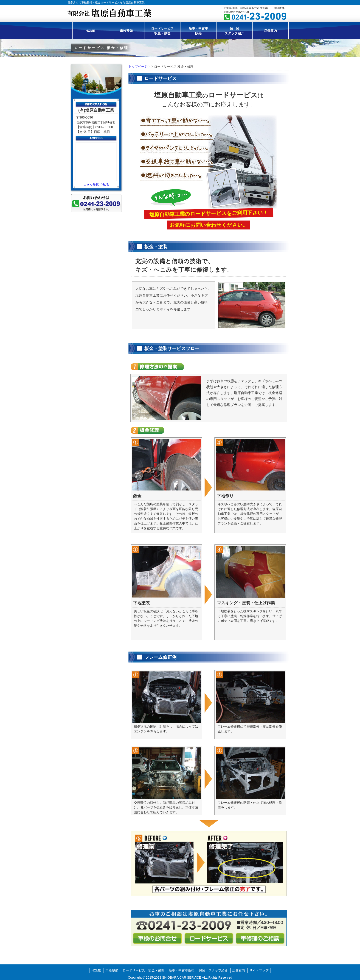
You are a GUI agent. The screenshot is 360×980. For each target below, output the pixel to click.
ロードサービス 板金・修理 (143, 970)
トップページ (138, 66)
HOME (90, 31)
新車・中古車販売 (198, 31)
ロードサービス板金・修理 (162, 31)
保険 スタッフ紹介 (213, 970)
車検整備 (126, 31)
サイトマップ (259, 970)
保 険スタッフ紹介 (234, 31)
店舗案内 (270, 31)
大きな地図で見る (96, 185)
